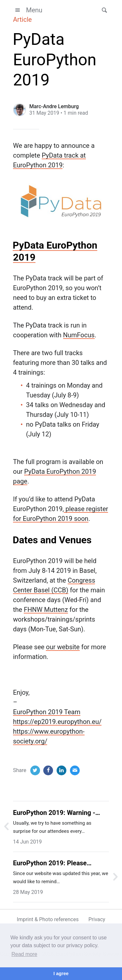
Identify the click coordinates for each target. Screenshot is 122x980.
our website (63, 647)
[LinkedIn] (61, 770)
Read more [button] (24, 954)
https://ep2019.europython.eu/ (57, 722)
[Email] (75, 770)
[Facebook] (48, 770)
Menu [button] (28, 10)
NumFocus (79, 335)
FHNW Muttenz (46, 610)
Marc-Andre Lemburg (54, 106)
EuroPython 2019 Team (47, 712)
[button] (102, 10)
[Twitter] (35, 770)
